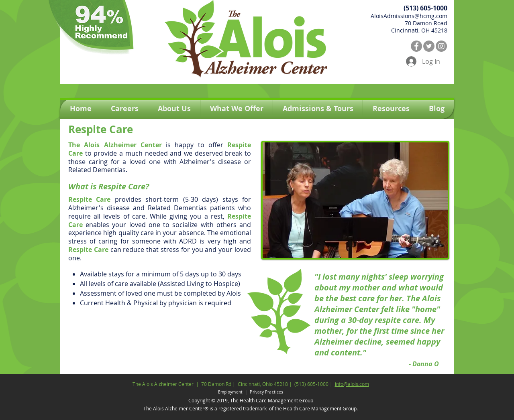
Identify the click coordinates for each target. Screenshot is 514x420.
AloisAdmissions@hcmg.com (409, 16)
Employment (231, 392)
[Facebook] (416, 46)
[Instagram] (441, 46)
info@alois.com (352, 384)
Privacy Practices (266, 392)
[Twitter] (429, 46)
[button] (237, 109)
